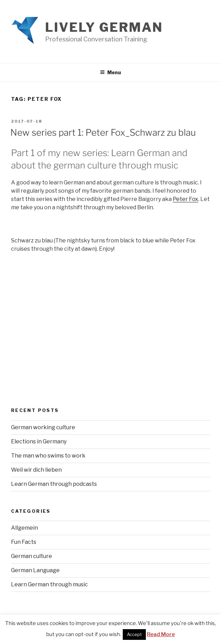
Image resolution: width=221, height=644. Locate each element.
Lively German (104, 27)
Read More (161, 634)
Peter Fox (185, 199)
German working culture (43, 427)
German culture (32, 556)
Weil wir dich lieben (36, 470)
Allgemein (24, 528)
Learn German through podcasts (54, 484)
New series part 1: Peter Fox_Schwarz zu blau (103, 132)
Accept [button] (134, 634)
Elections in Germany (39, 441)
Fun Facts (24, 542)
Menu (110, 72)
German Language (35, 570)
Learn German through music (49, 584)
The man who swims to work (48, 456)
